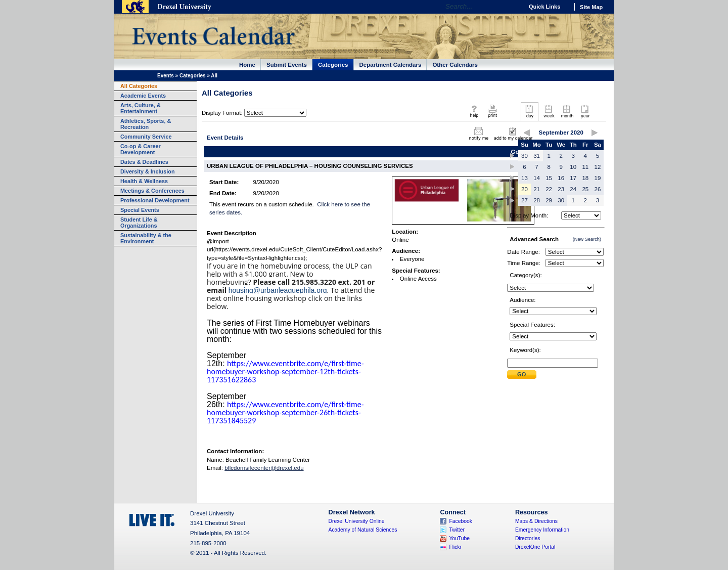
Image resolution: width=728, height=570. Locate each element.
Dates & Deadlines (144, 162)
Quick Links (544, 7)
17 (573, 178)
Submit (522, 375)
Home (247, 65)
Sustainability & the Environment (146, 238)
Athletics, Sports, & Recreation (146, 124)
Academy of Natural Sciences (363, 530)
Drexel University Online (357, 521)
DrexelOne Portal (535, 547)
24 (573, 189)
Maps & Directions (536, 521)
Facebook (461, 521)
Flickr (455, 547)
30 (525, 156)
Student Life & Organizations (139, 223)
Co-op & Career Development (141, 149)
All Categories (139, 86)
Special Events (140, 210)
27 (525, 200)
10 (573, 167)
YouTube (459, 538)
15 (549, 178)
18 (585, 178)
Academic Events (143, 96)
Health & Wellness (144, 181)
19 (598, 178)
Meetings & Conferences (152, 191)
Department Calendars (391, 65)
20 (525, 189)
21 (537, 189)
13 (525, 178)
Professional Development (155, 200)
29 (549, 200)
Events (166, 76)
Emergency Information (542, 530)
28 (537, 200)
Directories (528, 538)
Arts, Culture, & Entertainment (141, 108)
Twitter (457, 530)
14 (537, 178)
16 (561, 178)
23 (561, 189)
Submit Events (287, 65)
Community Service (146, 137)
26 (598, 189)
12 (598, 167)
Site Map (591, 7)
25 (585, 189)
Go (513, 7)
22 (549, 189)
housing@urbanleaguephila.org (278, 290)
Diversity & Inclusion (148, 171)
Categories (333, 65)
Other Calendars (455, 65)
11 (585, 167)
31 (537, 156)
